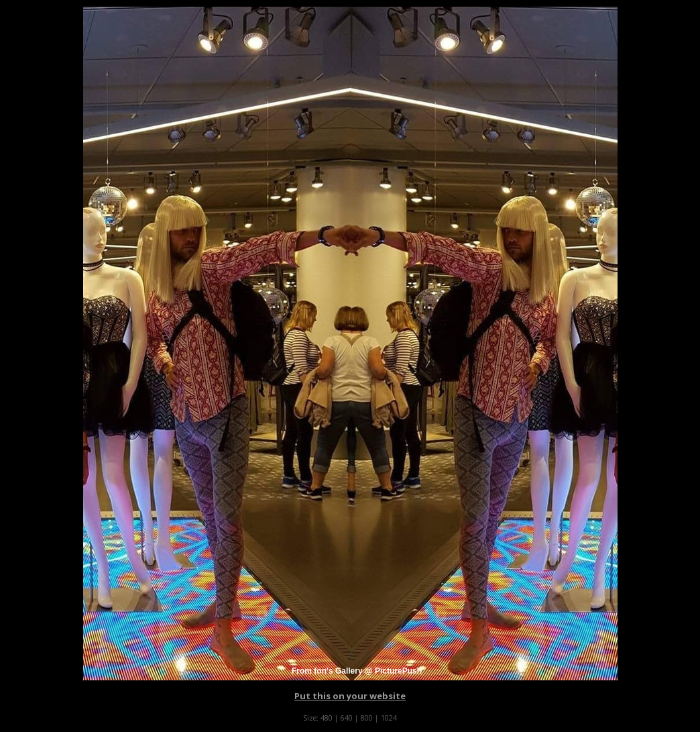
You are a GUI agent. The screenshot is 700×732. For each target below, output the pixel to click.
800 (367, 718)
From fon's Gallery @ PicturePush (357, 671)
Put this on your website (350, 696)
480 (327, 718)
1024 (389, 718)
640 (347, 718)
